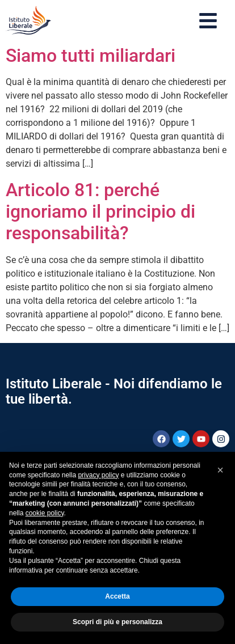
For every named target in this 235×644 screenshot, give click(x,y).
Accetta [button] (117, 596)
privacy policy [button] (98, 475)
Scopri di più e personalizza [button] (117, 622)
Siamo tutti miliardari (91, 56)
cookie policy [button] (45, 513)
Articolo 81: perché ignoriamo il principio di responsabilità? (100, 212)
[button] (220, 470)
